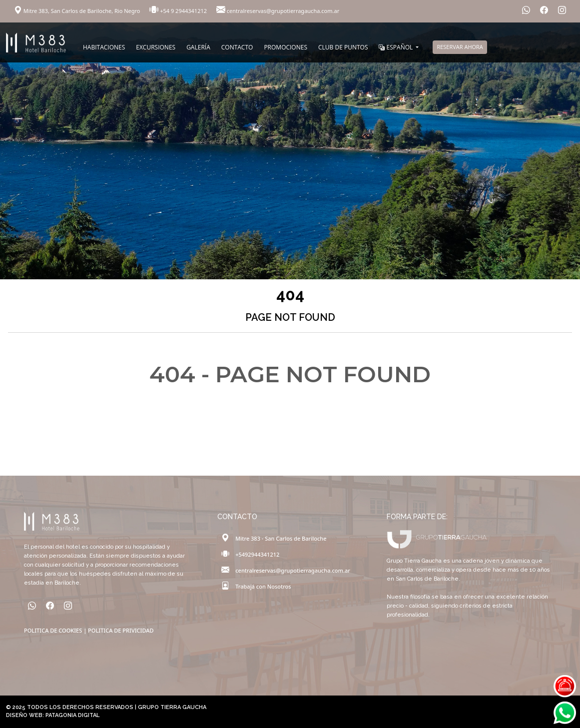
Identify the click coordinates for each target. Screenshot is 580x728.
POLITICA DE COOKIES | (56, 630)
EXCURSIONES (156, 47)
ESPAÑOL (396, 47)
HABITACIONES (104, 47)
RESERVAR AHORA (460, 47)
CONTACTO (237, 47)
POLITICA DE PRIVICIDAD (121, 630)
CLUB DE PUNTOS (343, 47)
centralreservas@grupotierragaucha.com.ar (278, 11)
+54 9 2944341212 (179, 11)
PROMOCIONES (286, 47)
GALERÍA (198, 47)
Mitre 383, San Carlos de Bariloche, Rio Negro (78, 11)
